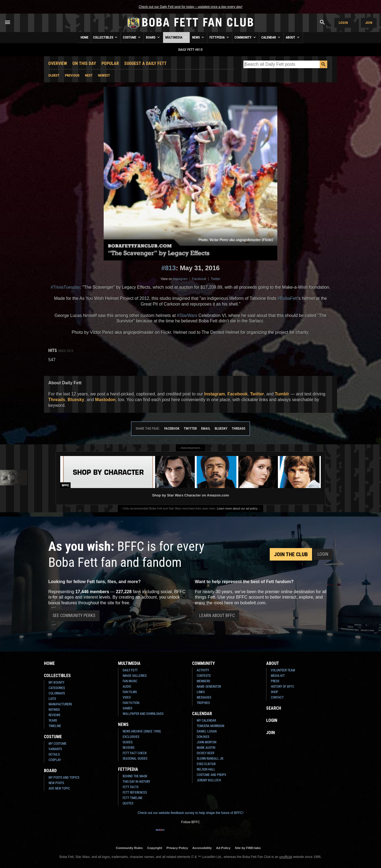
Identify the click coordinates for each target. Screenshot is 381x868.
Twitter (216, 279)
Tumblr (282, 394)
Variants (55, 749)
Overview (58, 63)
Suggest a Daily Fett (145, 63)
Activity (203, 670)
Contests (204, 676)
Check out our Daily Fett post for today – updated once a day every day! (190, 7)
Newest (104, 75)
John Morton (207, 742)
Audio (127, 687)
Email (206, 428)
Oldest (54, 75)
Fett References (135, 792)
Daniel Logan (207, 731)
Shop (274, 692)
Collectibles (106, 37)
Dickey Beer (205, 753)
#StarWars (187, 315)
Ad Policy (223, 848)
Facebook (199, 279)
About (293, 37)
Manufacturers (60, 704)
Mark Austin (206, 748)
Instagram (180, 279)
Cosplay (55, 760)
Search (274, 708)
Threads (57, 400)
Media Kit (278, 676)
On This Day (84, 63)
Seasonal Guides (135, 759)
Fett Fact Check (135, 753)
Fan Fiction (131, 703)
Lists (52, 699)
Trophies (203, 703)
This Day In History (136, 782)
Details (54, 754)
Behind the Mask (135, 776)
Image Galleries (135, 676)
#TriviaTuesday (65, 287)
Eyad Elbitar (206, 764)
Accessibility (202, 848)
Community (246, 37)
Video (127, 697)
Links (201, 692)
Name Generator (209, 687)
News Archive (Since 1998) (142, 731)
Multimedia (176, 37)
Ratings (54, 710)
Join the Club (291, 554)
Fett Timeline (133, 798)
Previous (72, 75)
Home (85, 37)
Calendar (271, 37)
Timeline (55, 726)
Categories (57, 688)
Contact (277, 697)
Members (203, 681)
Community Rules (129, 848)
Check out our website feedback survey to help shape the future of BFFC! (190, 813)
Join (369, 23)
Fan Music (130, 681)
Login (343, 23)
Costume (132, 37)
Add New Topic (59, 788)
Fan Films (130, 692)
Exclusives (131, 737)
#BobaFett (288, 298)
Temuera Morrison (210, 726)
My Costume (58, 744)
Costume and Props (211, 775)
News (199, 37)
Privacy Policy (177, 848)
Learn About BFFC (217, 616)
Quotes (128, 803)
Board (153, 37)
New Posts (56, 783)
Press (275, 681)
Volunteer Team (283, 670)
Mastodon (106, 400)
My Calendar (206, 721)
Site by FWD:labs (248, 848)
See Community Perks (74, 616)
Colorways (57, 693)
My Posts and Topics (64, 778)
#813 (169, 268)
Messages (204, 697)
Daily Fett (130, 670)
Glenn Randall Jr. (210, 759)
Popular (110, 63)
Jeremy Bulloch (209, 780)
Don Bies (203, 737)
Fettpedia (220, 37)
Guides (128, 742)
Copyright (155, 848)
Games (127, 708)
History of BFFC (282, 687)
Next (89, 75)
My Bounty (56, 683)
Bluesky (76, 400)
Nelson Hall (206, 769)
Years (53, 721)
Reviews (54, 715)
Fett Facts (131, 787)
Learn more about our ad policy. (237, 508)
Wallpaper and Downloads (143, 714)
